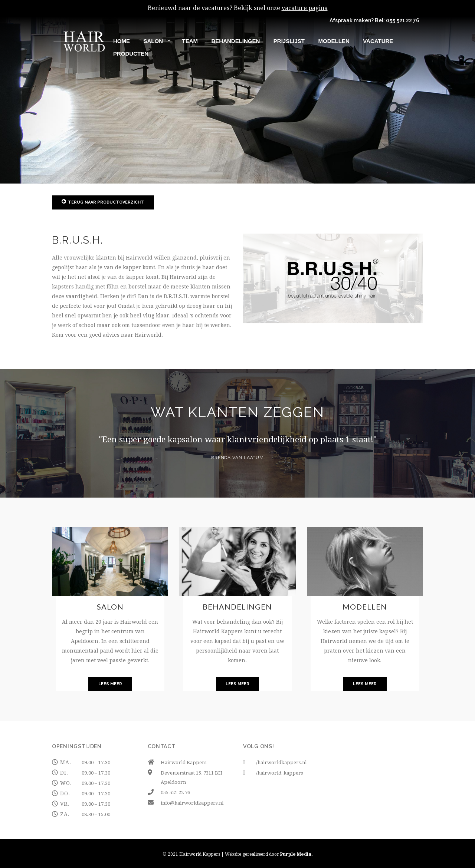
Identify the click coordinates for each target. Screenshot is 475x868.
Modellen (365, 607)
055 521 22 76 (403, 20)
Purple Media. (297, 854)
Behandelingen (237, 607)
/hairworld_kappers (279, 773)
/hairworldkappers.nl (281, 763)
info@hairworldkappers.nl (192, 803)
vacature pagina (305, 8)
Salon (110, 607)
